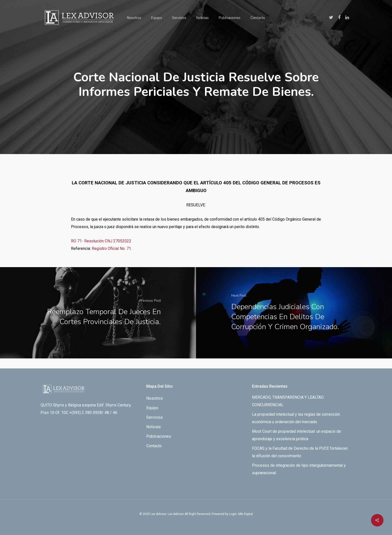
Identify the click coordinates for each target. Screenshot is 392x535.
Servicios (179, 18)
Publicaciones (230, 18)
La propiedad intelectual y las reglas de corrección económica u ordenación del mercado (296, 418)
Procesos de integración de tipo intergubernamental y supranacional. (299, 469)
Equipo (157, 18)
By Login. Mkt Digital (239, 514)
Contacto (258, 18)
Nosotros (134, 18)
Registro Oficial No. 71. (112, 248)
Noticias (202, 18)
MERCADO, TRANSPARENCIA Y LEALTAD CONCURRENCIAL (288, 401)
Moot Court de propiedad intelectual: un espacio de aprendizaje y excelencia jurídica (296, 435)
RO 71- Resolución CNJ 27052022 (101, 241)
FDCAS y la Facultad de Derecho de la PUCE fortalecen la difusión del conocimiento (300, 452)
